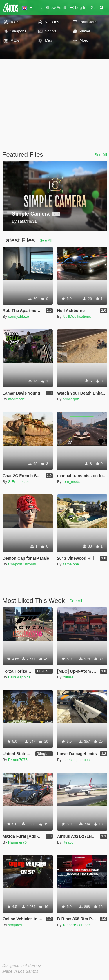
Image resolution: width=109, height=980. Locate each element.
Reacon (69, 842)
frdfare (68, 677)
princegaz (71, 399)
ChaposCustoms (22, 564)
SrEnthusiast (19, 482)
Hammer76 (17, 842)
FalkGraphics (19, 677)
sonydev (15, 925)
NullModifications (77, 316)
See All (101, 155)
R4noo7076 (18, 760)
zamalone (71, 564)
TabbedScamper (76, 925)
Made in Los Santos (20, 971)
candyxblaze (19, 316)
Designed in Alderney (22, 966)
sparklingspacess (77, 760)
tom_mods (71, 482)
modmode (17, 399)
